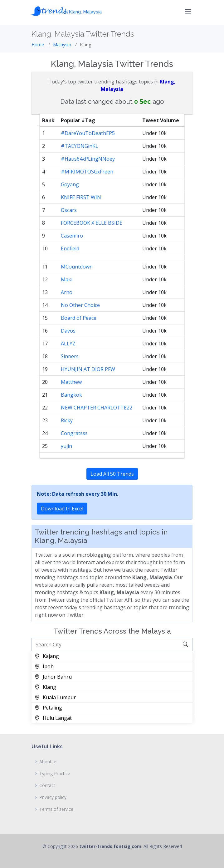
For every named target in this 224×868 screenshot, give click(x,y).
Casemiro (72, 236)
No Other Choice (80, 305)
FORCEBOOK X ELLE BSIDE (92, 223)
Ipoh (44, 666)
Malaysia (62, 45)
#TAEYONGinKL (80, 146)
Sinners (70, 356)
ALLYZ (68, 344)
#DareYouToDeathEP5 (88, 133)
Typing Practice (55, 774)
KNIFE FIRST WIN (81, 197)
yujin (66, 446)
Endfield (70, 248)
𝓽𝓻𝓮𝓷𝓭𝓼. (67, 10)
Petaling (48, 708)
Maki (67, 279)
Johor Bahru (53, 677)
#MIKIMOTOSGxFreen (87, 172)
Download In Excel (62, 509)
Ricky (67, 420)
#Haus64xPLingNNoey (88, 159)
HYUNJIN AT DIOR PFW (88, 369)
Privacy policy (53, 797)
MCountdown (77, 267)
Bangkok (71, 395)
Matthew (71, 382)
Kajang (47, 656)
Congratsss (74, 433)
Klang (45, 687)
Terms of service (56, 809)
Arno (67, 292)
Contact (47, 785)
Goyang (70, 184)
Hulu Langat (53, 718)
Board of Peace (79, 318)
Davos (68, 331)
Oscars (69, 210)
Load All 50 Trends (112, 474)
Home (38, 45)
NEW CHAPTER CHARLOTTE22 (97, 408)
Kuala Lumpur (55, 697)
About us (48, 762)
